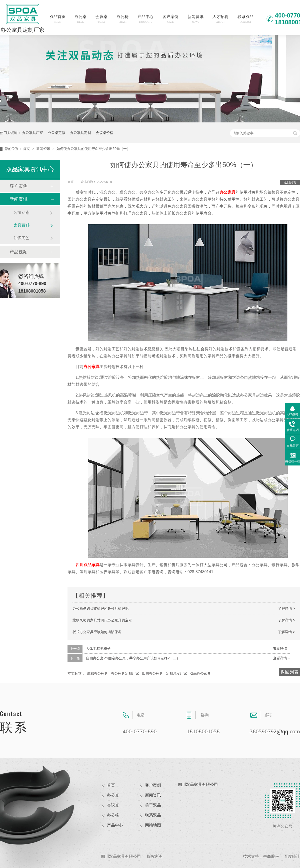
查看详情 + (281, 649)
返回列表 (290, 182)
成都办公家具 (97, 673)
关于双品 (153, 805)
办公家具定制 (80, 133)
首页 (27, 149)
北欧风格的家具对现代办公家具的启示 (102, 620)
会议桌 (101, 19)
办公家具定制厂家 (125, 673)
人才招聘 (220, 19)
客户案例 (170, 19)
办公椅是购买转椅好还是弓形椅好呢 (100, 608)
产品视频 (18, 252)
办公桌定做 (56, 133)
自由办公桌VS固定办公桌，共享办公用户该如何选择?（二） (133, 658)
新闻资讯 (195, 19)
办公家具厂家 (32, 133)
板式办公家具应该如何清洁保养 (97, 632)
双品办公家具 (200, 673)
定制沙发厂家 (176, 673)
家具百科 (21, 225)
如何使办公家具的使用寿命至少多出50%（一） (93, 149)
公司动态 (21, 213)
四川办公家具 (152, 673)
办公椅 (122, 19)
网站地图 (153, 825)
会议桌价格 (104, 133)
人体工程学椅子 (98, 649)
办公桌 (80, 19)
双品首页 (57, 19)
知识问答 (21, 238)
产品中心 (145, 19)
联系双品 (245, 19)
